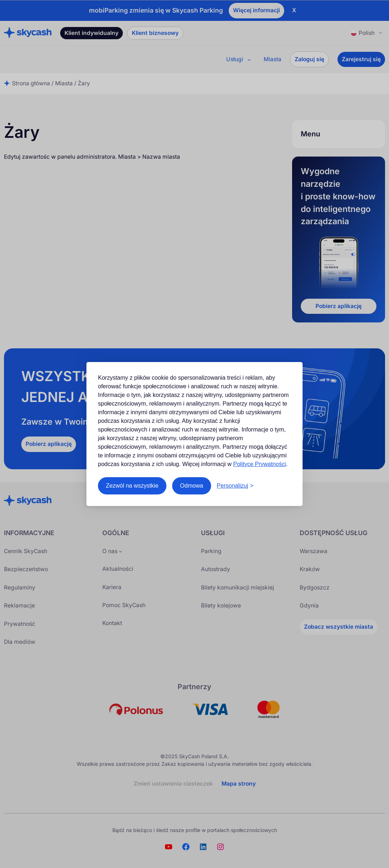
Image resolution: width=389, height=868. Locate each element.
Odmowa (192, 486)
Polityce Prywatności (260, 464)
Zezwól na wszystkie (132, 486)
